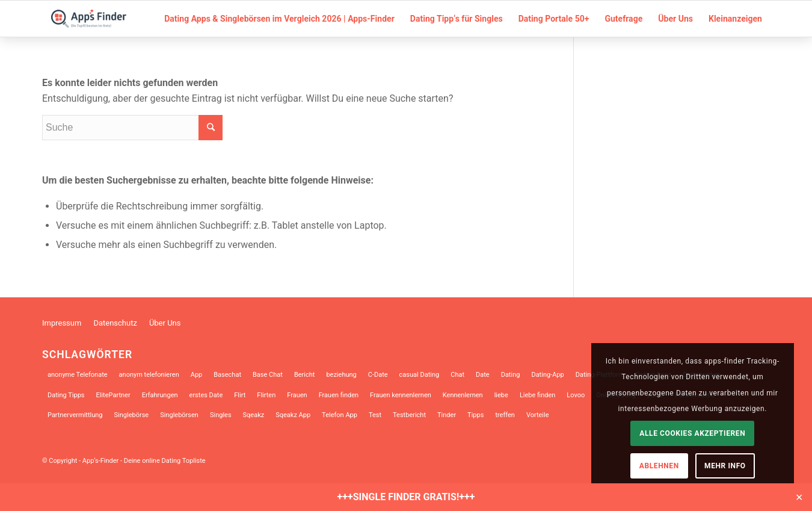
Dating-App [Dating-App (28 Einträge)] (547, 375)
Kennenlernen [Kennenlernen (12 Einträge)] (463, 395)
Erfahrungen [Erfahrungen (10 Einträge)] (160, 395)
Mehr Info (725, 466)
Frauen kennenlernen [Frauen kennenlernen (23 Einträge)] (401, 395)
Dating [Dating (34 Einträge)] (511, 375)
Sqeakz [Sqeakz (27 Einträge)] (254, 415)
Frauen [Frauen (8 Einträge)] (297, 395)
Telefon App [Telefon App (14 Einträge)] (340, 415)
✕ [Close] (799, 497)
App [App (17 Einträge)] (197, 375)
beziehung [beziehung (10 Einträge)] (341, 375)
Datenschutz (115, 323)
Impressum (62, 323)
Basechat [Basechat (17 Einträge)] (227, 375)
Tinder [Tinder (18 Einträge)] (447, 415)
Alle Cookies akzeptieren (692, 433)
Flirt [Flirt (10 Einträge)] (240, 395)
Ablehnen (659, 466)
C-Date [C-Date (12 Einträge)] (378, 375)
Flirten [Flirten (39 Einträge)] (266, 395)
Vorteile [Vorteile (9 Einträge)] (538, 415)
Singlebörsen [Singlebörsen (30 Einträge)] (179, 415)
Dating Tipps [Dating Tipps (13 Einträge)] (66, 395)
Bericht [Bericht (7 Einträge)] (305, 375)
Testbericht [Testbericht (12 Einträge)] (409, 415)
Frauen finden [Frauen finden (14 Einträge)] (339, 395)
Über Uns (165, 323)
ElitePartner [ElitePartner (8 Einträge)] (113, 395)
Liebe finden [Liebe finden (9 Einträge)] (537, 395)
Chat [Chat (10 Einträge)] (457, 375)
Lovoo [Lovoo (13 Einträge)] (576, 395)
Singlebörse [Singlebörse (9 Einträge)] (132, 415)
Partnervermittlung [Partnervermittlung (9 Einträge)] (75, 415)
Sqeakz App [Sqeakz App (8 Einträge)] (293, 415)
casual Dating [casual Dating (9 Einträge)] (420, 375)
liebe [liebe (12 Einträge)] (501, 395)
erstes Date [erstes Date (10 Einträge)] (206, 395)
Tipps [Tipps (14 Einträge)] (475, 415)
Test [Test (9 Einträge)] (375, 415)
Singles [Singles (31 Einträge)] (221, 415)
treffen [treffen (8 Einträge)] (505, 415)
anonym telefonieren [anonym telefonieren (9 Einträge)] (149, 375)
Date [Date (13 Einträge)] (483, 375)
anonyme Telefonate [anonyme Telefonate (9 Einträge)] (78, 375)
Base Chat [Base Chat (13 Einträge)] (268, 375)
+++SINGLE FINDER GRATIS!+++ (406, 497)
